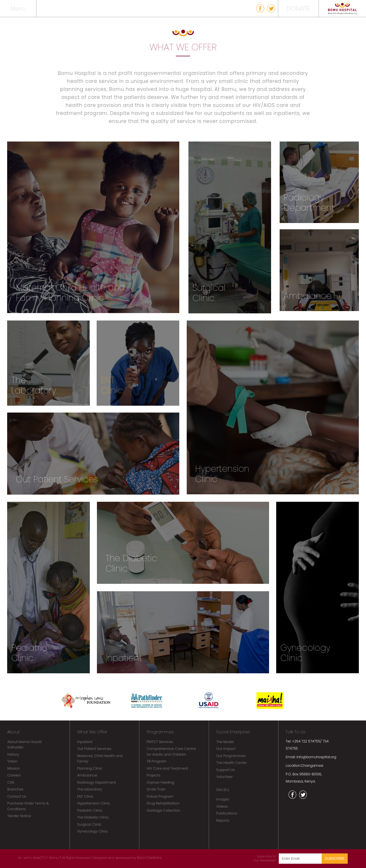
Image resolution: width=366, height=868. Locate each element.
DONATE (298, 8)
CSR (11, 782)
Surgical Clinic (89, 824)
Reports (223, 820)
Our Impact (226, 749)
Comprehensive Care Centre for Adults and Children (171, 751)
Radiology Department (97, 782)
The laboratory (90, 789)
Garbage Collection (163, 810)
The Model (225, 742)
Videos (222, 806)
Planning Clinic (90, 768)
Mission (14, 768)
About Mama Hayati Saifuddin (25, 745)
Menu (18, 9)
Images (223, 799)
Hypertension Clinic (94, 803)
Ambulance (87, 775)
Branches (15, 789)
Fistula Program (160, 796)
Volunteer (224, 777)
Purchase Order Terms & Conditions (28, 806)
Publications (227, 813)
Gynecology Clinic (93, 831)
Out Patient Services (94, 749)
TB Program (157, 761)
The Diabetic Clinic (93, 817)
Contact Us (17, 796)
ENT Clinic (85, 796)
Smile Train (156, 789)
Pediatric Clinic (90, 810)
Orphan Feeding (160, 782)
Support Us (225, 770)
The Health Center (232, 763)
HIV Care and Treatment (167, 768)
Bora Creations (149, 858)
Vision (13, 761)
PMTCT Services (160, 742)
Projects (153, 775)
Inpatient (85, 742)
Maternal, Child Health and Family (100, 759)
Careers (14, 775)
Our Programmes (231, 756)
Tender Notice (19, 816)
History (13, 754)
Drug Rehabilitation (163, 803)
